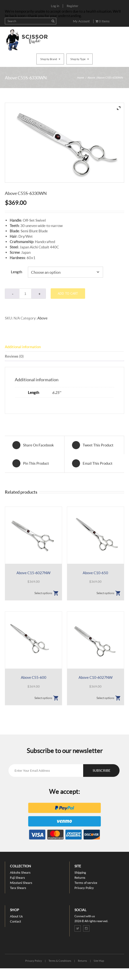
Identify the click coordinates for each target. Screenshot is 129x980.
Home (81, 77)
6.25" (56, 392)
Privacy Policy (84, 888)
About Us (16, 916)
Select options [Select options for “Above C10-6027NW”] (105, 698)
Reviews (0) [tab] (14, 356)
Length (16, 272)
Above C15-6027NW (33, 573)
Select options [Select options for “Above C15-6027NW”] (43, 593)
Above (91, 77)
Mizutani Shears (21, 883)
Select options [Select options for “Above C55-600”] (43, 698)
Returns (80, 878)
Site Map (99, 961)
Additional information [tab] (23, 347)
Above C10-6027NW (96, 677)
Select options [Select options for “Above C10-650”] (105, 593)
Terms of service (86, 883)
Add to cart (68, 293)
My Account (81, 21)
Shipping (80, 872)
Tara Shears (18, 888)
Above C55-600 (34, 677)
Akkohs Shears (20, 872)
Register (73, 6)
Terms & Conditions (60, 961)
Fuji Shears (17, 878)
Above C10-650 (95, 573)
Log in (55, 6)
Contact (16, 921)
